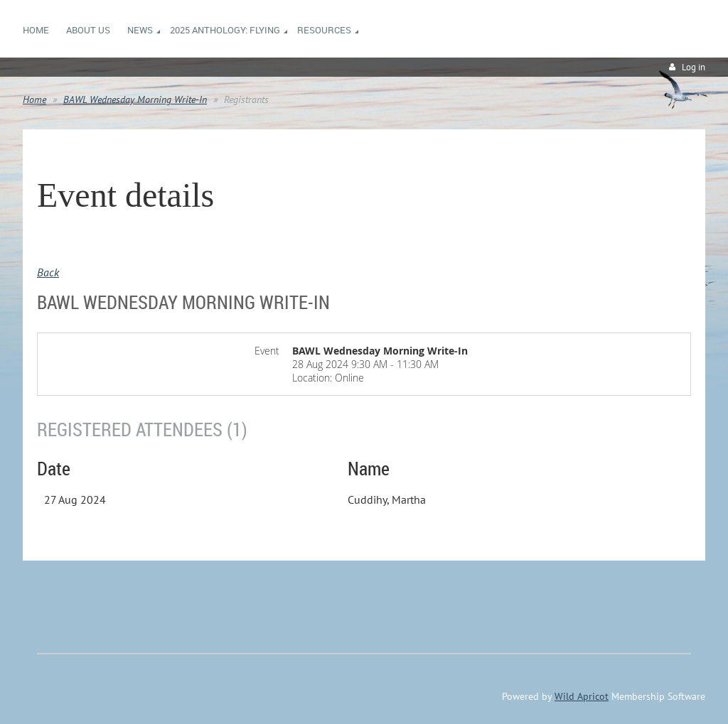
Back (48, 272)
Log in (694, 67)
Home (34, 99)
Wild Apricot (582, 696)
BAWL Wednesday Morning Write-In (135, 99)
